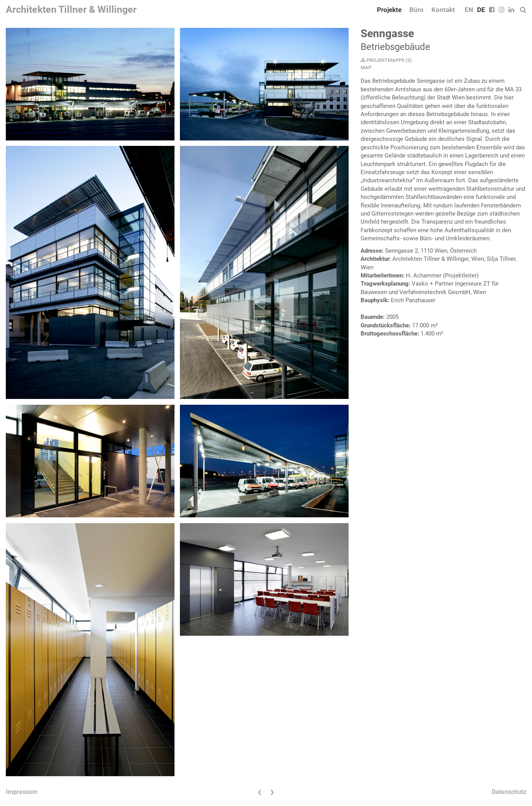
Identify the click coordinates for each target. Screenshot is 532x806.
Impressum (22, 792)
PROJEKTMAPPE (382, 60)
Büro (417, 10)
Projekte (389, 10)
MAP (366, 68)
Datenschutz (509, 792)
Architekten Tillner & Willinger (71, 9)
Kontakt (443, 10)
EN (469, 10)
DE (481, 10)
